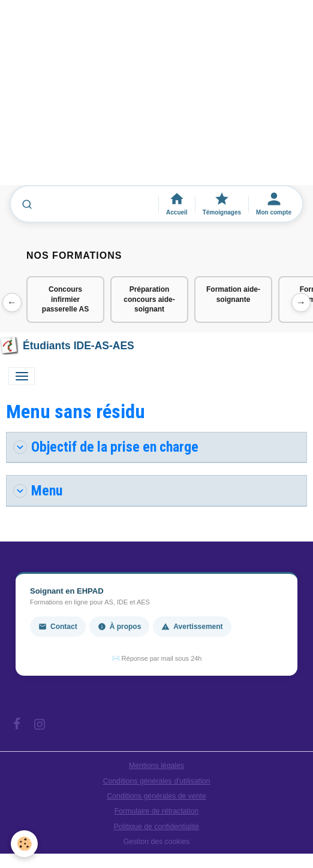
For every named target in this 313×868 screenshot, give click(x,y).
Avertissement (192, 627)
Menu (38, 491)
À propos (120, 627)
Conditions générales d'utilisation (157, 781)
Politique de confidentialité (156, 827)
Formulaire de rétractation (156, 811)
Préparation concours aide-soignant (149, 300)
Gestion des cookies (156, 842)
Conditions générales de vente (156, 796)
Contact (58, 627)
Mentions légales (156, 766)
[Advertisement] (156, 98)
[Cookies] (24, 844)
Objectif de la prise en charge (106, 447)
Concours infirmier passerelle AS (65, 300)
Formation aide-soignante (233, 294)
